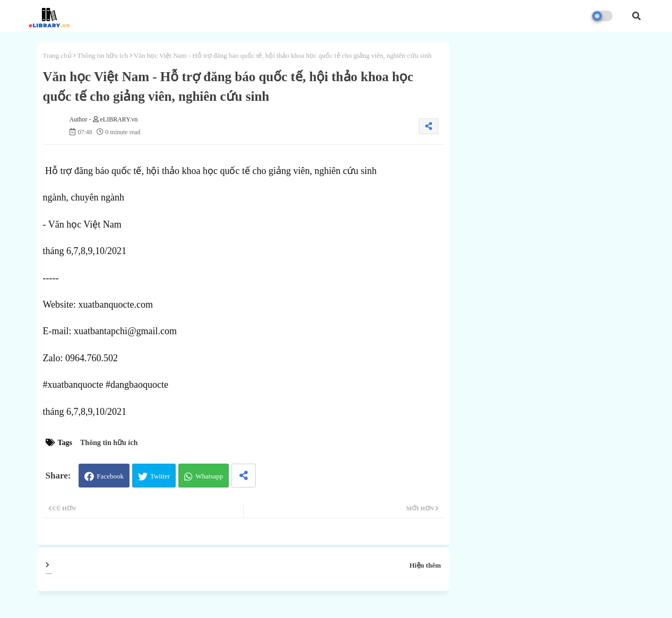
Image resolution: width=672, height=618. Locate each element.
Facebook (110, 476)
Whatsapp (209, 476)
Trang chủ (57, 55)
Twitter (160, 476)
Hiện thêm (425, 565)
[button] (636, 16)
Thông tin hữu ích (103, 55)
